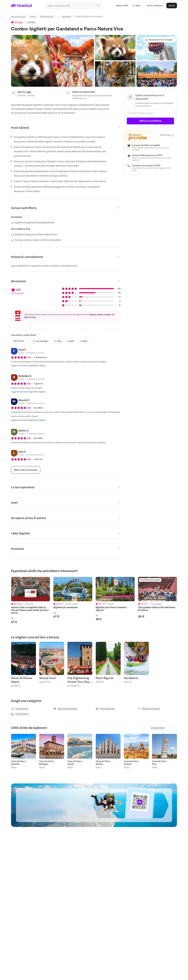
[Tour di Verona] (20, 708)
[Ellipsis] (58, 17)
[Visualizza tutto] (158, 727)
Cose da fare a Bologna (47, 763)
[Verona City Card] (105, 708)
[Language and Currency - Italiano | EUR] (122, 6)
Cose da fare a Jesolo (75, 763)
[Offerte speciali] (47, 16)
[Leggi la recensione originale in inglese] (28, 365)
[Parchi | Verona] (20, 714)
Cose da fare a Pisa (159, 763)
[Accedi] (172, 6)
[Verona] (33, 16)
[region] (94, 600)
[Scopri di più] (167, 135)
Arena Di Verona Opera (22, 680)
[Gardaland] (67, 16)
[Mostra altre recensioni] (26, 470)
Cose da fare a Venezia (18, 763)
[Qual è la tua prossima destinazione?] (74, 6)
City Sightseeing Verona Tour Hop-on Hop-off (79, 680)
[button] (136, 6)
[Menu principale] (18, 16)
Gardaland (131, 678)
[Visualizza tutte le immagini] (159, 40)
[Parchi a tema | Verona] (65, 708)
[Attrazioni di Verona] (149, 708)
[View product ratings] (17, 22)
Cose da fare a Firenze (131, 763)
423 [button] (20, 22)
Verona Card (47, 678)
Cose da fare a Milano (103, 763)
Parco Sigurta (105, 678)
